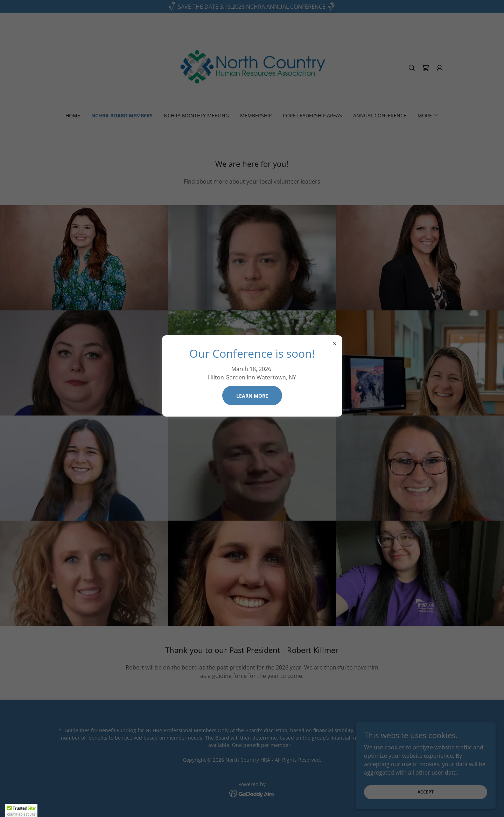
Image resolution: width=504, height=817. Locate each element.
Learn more (252, 396)
